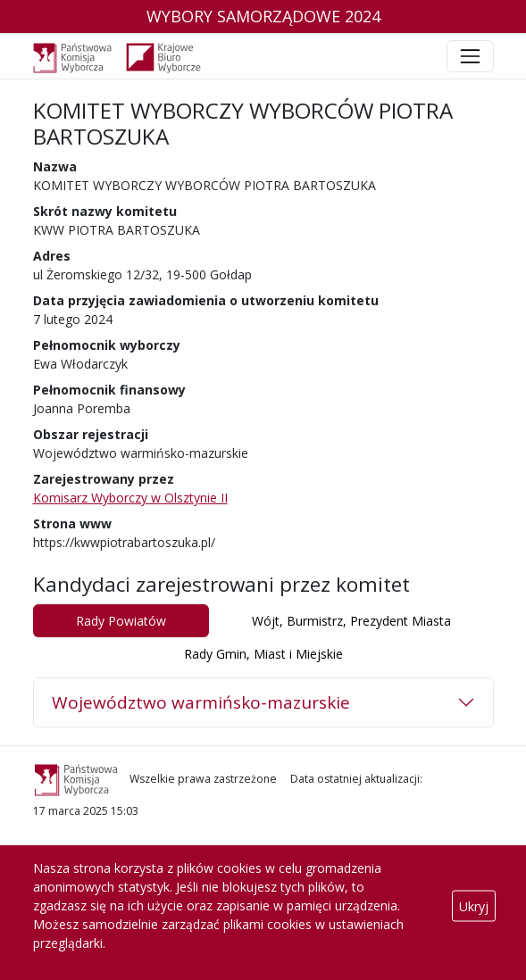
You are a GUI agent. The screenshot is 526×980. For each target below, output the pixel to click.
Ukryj (474, 905)
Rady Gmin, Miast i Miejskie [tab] (263, 654)
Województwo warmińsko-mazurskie (201, 702)
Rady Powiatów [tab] (121, 621)
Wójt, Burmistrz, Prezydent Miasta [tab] (351, 621)
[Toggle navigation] (470, 56)
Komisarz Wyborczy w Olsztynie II (130, 498)
